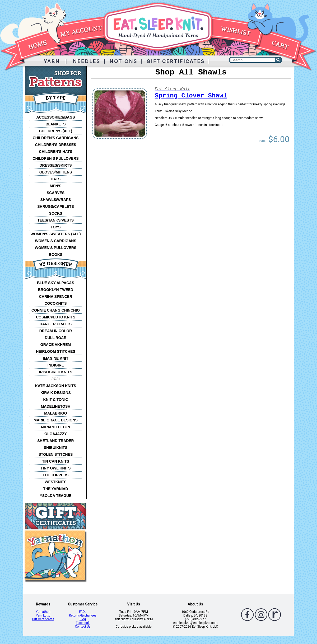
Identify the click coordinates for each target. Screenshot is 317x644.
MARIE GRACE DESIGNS (55, 420)
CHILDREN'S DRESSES (56, 145)
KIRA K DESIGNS (56, 393)
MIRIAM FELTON (56, 427)
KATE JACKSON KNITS (56, 386)
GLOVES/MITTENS (56, 172)
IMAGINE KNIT (55, 358)
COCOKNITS (56, 303)
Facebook (83, 623)
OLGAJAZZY (56, 434)
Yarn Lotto (43, 615)
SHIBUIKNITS (56, 448)
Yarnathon (43, 612)
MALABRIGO (55, 413)
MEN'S (56, 186)
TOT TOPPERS (55, 475)
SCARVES (56, 193)
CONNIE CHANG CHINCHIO (56, 310)
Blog (83, 619)
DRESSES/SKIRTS (55, 165)
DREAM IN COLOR (56, 331)
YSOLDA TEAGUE (55, 496)
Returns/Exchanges (83, 615)
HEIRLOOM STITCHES (56, 351)
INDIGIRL (56, 365)
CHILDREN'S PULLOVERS (55, 158)
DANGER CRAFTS (56, 324)
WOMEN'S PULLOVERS (56, 248)
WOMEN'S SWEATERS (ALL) (56, 234)
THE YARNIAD (55, 489)
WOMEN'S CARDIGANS (56, 241)
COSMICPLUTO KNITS (56, 317)
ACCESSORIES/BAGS (55, 117)
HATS (56, 179)
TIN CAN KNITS (56, 461)
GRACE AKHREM (56, 345)
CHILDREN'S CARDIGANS (56, 138)
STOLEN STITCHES (56, 454)
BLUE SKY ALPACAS (56, 283)
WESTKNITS (55, 482)
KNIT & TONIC (56, 399)
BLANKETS (55, 124)
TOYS (56, 227)
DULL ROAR (55, 338)
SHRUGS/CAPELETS (55, 206)
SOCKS (56, 213)
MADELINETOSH (56, 406)
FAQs (83, 612)
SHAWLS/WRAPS (56, 200)
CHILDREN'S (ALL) (56, 131)
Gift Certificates (43, 619)
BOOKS (56, 255)
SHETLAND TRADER (55, 441)
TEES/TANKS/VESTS (56, 220)
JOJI (55, 379)
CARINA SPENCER (56, 297)
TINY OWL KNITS (56, 468)
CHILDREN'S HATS (56, 152)
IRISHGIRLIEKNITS (55, 372)
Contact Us (83, 627)
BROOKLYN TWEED (56, 290)
